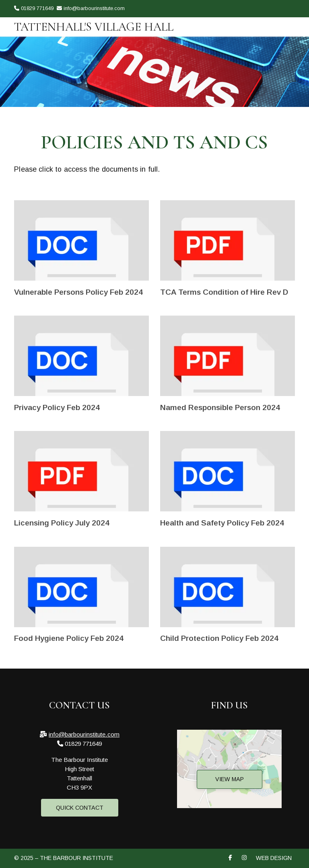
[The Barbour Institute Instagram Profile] (293, 21)
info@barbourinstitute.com (84, 734)
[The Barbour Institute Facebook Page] (282, 21)
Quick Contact (80, 808)
